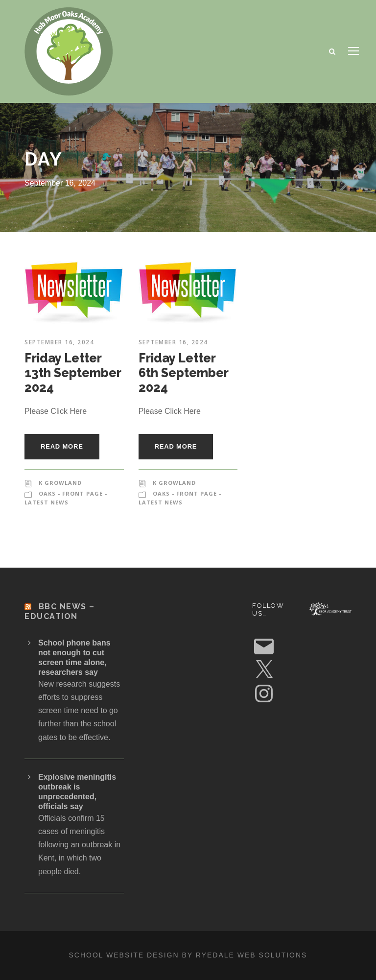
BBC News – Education (60, 611)
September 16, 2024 (59, 342)
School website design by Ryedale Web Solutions (188, 955)
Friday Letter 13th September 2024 (73, 373)
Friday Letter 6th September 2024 (183, 373)
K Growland (60, 483)
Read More (62, 446)
